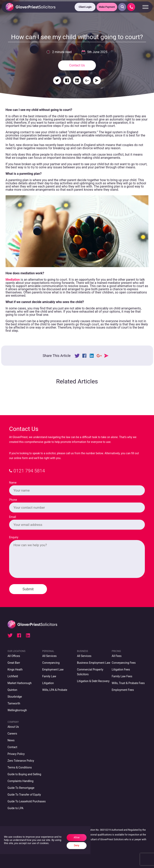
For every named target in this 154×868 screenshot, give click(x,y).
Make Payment (107, 7)
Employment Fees (123, 690)
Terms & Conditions (20, 767)
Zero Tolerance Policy (21, 761)
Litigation (48, 683)
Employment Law (53, 670)
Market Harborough (20, 683)
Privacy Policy (16, 754)
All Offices (14, 656)
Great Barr (14, 663)
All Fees (117, 656)
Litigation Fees (121, 670)
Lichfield (13, 676)
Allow (77, 837)
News (11, 740)
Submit (28, 589)
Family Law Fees (122, 676)
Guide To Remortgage (21, 788)
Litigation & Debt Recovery (93, 681)
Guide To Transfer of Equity (24, 795)
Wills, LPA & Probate (55, 690)
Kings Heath (15, 670)
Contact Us (77, 65)
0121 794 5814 (27, 471)
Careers (12, 734)
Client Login (85, 7)
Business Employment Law (94, 663)
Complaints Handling (20, 781)
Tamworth (14, 703)
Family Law (49, 676)
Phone (13, 500)
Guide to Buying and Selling (24, 774)
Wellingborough (17, 710)
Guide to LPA (16, 808)
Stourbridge (15, 697)
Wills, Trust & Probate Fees (128, 683)
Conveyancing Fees (124, 663)
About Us (13, 727)
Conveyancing (51, 663)
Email (13, 517)
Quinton (12, 690)
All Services (49, 656)
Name (13, 483)
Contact (12, 747)
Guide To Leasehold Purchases (27, 801)
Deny (77, 845)
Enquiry (14, 537)
